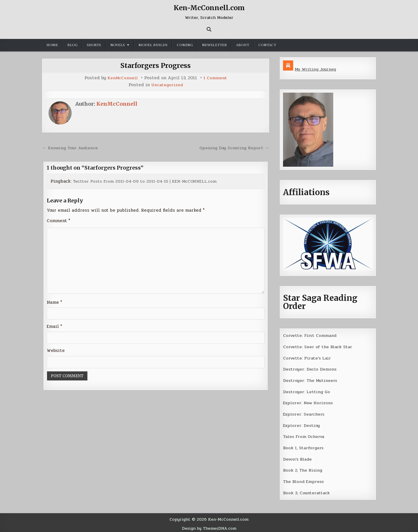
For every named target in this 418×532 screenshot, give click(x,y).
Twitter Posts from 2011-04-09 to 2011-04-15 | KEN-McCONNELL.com (147, 181)
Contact (267, 45)
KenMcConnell (122, 78)
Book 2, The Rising (303, 468)
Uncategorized (167, 85)
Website (56, 351)
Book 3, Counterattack (307, 491)
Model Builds (153, 45)
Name (54, 302)
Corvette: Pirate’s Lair (308, 357)
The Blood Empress (304, 480)
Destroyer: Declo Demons (310, 369)
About (243, 45)
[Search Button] (209, 29)
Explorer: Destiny (302, 424)
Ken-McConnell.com (209, 8)
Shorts (94, 45)
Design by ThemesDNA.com (209, 526)
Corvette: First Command (310, 335)
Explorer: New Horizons (309, 402)
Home (52, 45)
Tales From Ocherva (305, 435)
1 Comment (215, 78)
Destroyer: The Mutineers (311, 380)
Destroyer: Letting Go (307, 391)
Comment (58, 220)
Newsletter (214, 45)
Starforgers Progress (156, 65)
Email (54, 326)
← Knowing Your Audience (71, 147)
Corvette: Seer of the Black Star (318, 346)
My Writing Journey (316, 69)
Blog (72, 45)
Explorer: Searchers (304, 413)
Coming (185, 45)
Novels (118, 45)
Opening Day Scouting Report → (234, 147)
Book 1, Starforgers (304, 446)
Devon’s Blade (298, 457)
